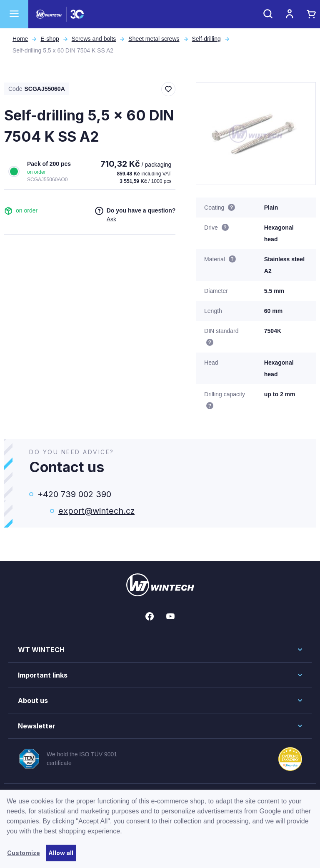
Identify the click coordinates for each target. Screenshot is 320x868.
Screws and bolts (94, 39)
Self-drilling (206, 39)
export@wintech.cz (96, 511)
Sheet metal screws (154, 39)
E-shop (50, 39)
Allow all (61, 853)
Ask (111, 219)
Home (20, 39)
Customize (24, 853)
